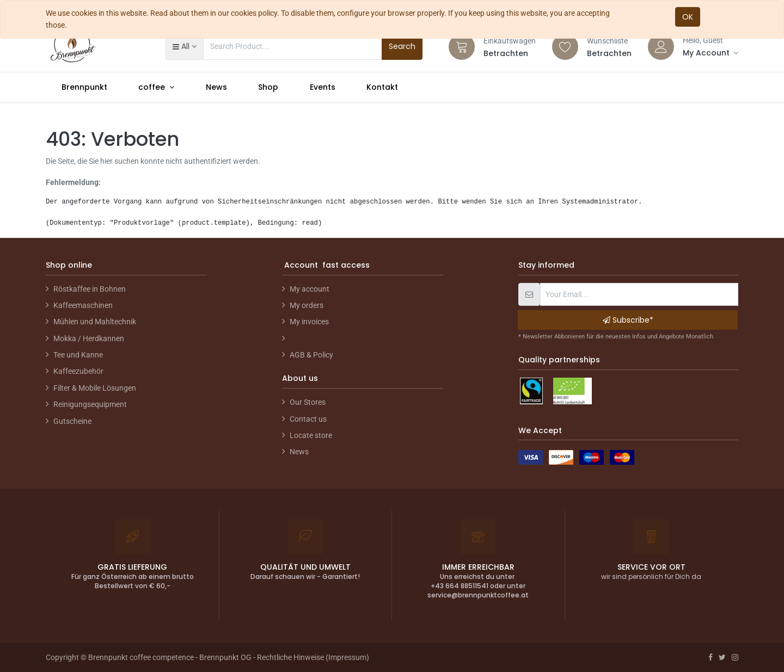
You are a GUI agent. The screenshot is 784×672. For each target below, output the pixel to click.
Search (402, 46)
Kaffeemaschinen (83, 305)
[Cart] (462, 47)
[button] (184, 46)
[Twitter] (722, 657)
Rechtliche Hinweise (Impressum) (313, 657)
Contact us (308, 419)
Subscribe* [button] (628, 320)
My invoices (309, 322)
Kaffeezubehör (78, 371)
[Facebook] (710, 657)
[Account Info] (710, 53)
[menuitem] (84, 87)
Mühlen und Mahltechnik (95, 322)
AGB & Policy (311, 355)
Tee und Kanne (78, 355)
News (299, 452)
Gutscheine (72, 421)
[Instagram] (735, 657)
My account (310, 289)
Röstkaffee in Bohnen (90, 289)
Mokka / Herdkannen (89, 338)
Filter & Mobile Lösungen (95, 388)
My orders (307, 305)
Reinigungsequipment (90, 404)
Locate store (311, 435)
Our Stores (308, 402)
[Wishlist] (565, 47)
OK (688, 17)
